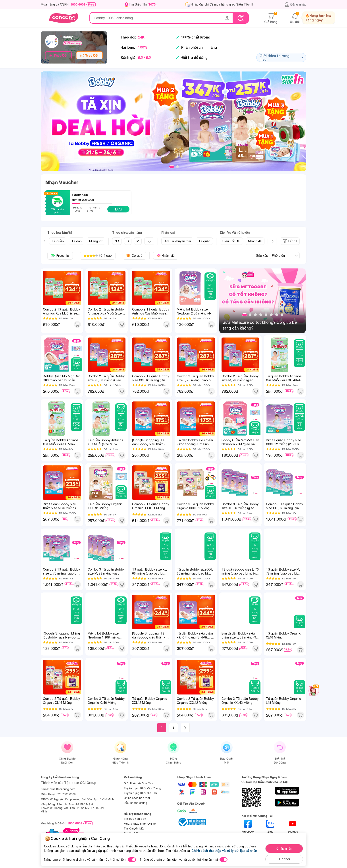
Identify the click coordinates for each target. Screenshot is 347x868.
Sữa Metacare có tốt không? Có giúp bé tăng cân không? (260, 325)
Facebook (248, 827)
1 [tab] (172, 167)
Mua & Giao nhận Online (140, 824)
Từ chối (284, 859)
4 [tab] (261, 315)
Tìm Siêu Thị (143, 4)
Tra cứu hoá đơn (135, 819)
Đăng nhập (295, 4)
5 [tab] (266, 315)
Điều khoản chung (135, 803)
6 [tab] (271, 315)
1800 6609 (78, 4)
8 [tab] (282, 315)
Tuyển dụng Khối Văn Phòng (142, 788)
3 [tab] (255, 315)
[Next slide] (273, 241)
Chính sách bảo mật (137, 798)
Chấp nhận (284, 849)
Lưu (118, 209)
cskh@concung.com (62, 789)
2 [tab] (177, 167)
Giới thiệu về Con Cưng (140, 783)
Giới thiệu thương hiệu (281, 57)
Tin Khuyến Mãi (134, 828)
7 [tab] (277, 315)
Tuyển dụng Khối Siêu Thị (141, 793)
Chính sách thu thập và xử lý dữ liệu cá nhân (224, 851)
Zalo (270, 827)
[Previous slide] (45, 241)
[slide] (173, 121)
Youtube (293, 827)
